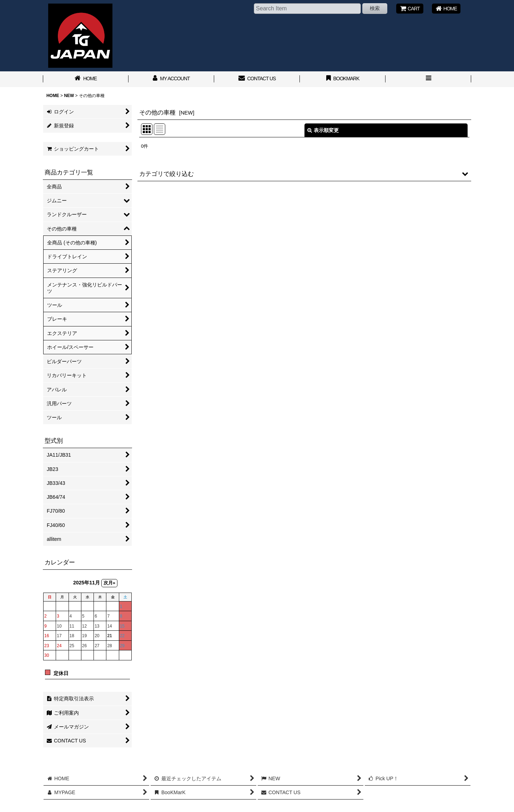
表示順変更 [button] (323, 130)
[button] (428, 79)
